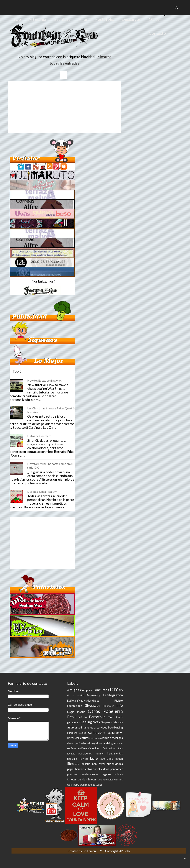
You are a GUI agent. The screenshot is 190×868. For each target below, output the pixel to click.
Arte (83, 19)
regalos (106, 774)
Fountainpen (75, 706)
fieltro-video (109, 748)
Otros (154, 19)
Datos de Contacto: (40, 436)
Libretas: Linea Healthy (42, 492)
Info (120, 705)
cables (83, 733)
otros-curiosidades (111, 764)
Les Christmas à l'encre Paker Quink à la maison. (51, 410)
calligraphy (97, 732)
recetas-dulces (89, 774)
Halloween (109, 706)
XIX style (118, 722)
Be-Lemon (89, 851)
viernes (118, 779)
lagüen (119, 759)
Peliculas (82, 717)
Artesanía (37, 19)
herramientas (115, 753)
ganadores (85, 753)
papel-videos (101, 769)
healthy (100, 754)
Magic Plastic (76, 712)
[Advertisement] (64, 107)
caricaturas (82, 738)
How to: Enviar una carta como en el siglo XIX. (50, 466)
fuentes (71, 754)
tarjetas (72, 779)
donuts (100, 743)
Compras (86, 690)
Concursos (101, 690)
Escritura (62, 19)
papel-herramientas (80, 769)
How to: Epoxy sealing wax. (45, 380)
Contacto (157, 33)
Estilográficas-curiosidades (83, 701)
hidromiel (73, 759)
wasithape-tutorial (91, 785)
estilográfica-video (89, 748)
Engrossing (93, 695)
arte (71, 727)
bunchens (72, 733)
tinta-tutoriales (105, 780)
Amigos (73, 690)
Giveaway (92, 705)
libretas (73, 763)
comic (105, 738)
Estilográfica (113, 695)
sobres (119, 774)
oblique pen (89, 764)
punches (72, 774)
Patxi (71, 717)
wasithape (73, 785)
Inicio (16, 19)
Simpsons (107, 722)
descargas (116, 738)
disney (92, 743)
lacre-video (107, 759)
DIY (114, 689)
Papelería (113, 711)
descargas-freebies (77, 743)
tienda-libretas (87, 779)
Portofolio (105, 19)
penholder (116, 769)
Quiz (111, 717)
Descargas (131, 19)
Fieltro (119, 700)
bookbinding (116, 727)
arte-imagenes (84, 727)
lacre (94, 758)
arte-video (101, 727)
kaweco (84, 759)
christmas (96, 738)
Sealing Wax (90, 722)
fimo (121, 748)
